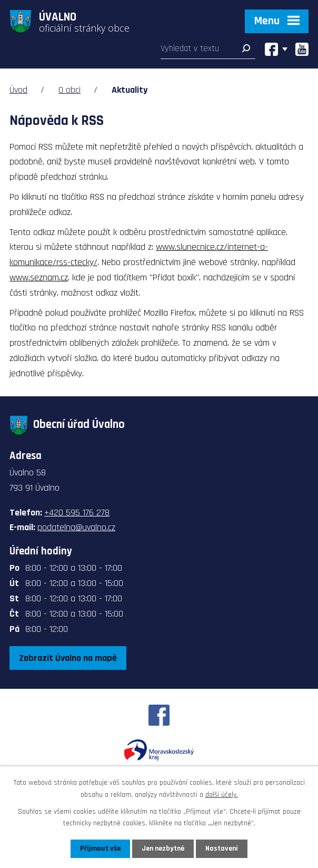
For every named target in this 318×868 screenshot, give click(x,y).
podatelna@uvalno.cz (76, 527)
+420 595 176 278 (77, 513)
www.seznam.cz (39, 277)
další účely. (222, 794)
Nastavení (222, 849)
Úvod (18, 90)
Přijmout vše (100, 849)
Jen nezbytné (163, 849)
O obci (69, 90)
